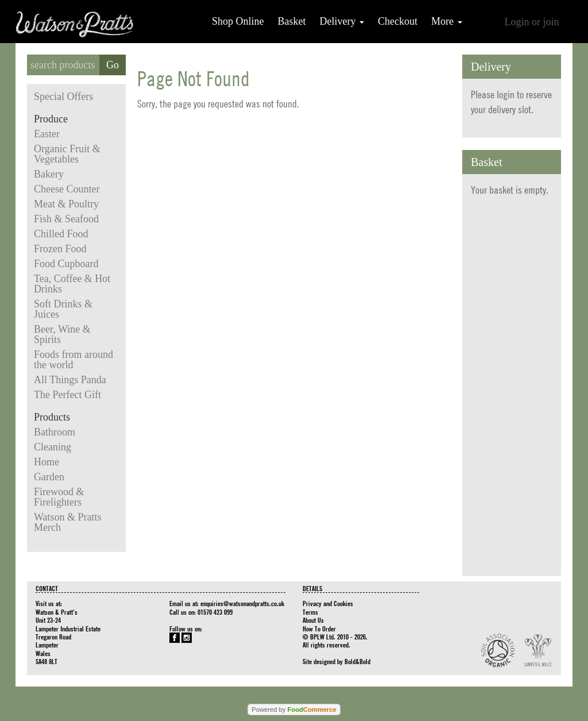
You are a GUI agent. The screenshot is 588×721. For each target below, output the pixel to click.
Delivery (342, 21)
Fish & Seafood (66, 219)
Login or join (532, 22)
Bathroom (55, 432)
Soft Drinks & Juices (63, 309)
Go (113, 65)
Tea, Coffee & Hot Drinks (72, 284)
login (506, 95)
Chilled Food (61, 234)
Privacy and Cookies (328, 603)
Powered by (294, 710)
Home (47, 462)
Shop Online (238, 21)
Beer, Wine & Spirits (62, 334)
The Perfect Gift (67, 395)
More (447, 21)
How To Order (319, 629)
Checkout (398, 21)
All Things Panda (70, 380)
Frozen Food (60, 249)
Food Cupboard (66, 264)
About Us (313, 620)
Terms (310, 612)
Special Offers (63, 97)
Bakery (49, 174)
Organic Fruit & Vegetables (67, 154)
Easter (47, 134)
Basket (292, 21)
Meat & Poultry (66, 204)
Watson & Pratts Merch (68, 522)
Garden (49, 477)
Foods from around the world (73, 360)
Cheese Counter (67, 189)
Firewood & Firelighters (59, 497)
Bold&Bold (357, 661)
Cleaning (53, 447)
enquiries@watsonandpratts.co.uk (242, 603)
